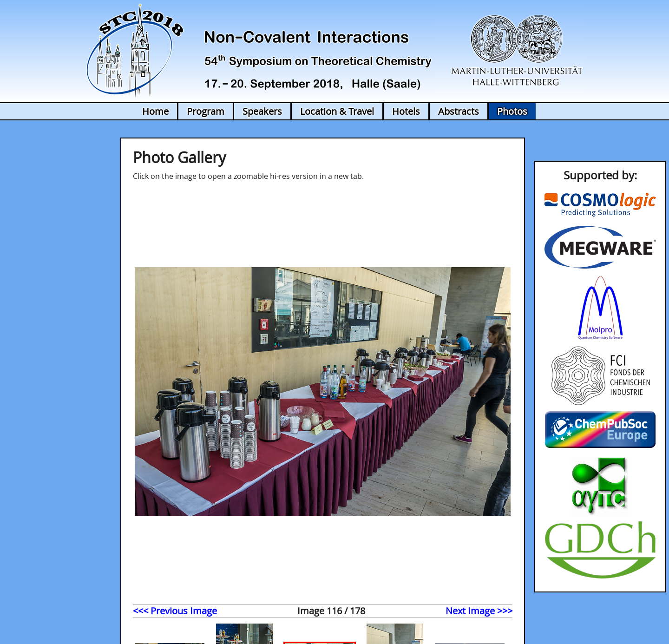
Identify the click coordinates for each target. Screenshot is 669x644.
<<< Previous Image (175, 611)
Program (206, 111)
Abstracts (459, 111)
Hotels (406, 111)
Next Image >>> (479, 611)
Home (155, 111)
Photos (512, 111)
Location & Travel (337, 111)
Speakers (262, 111)
